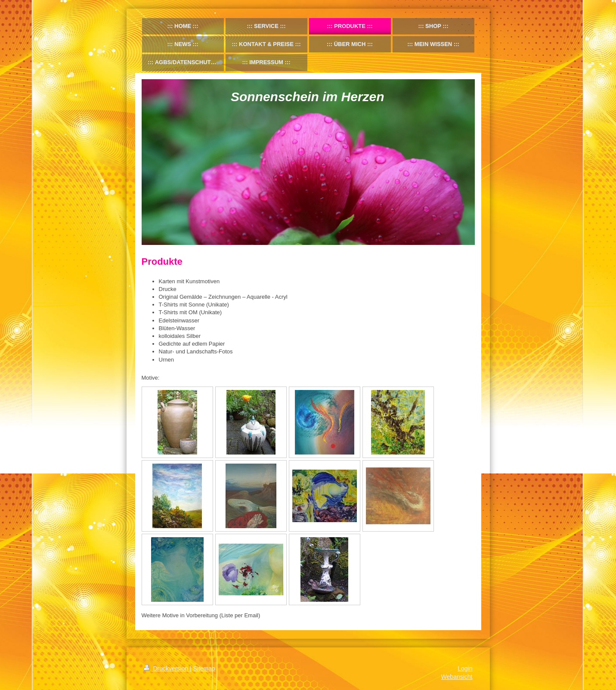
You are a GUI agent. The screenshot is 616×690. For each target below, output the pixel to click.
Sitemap (204, 668)
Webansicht (457, 677)
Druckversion (167, 668)
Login (465, 668)
